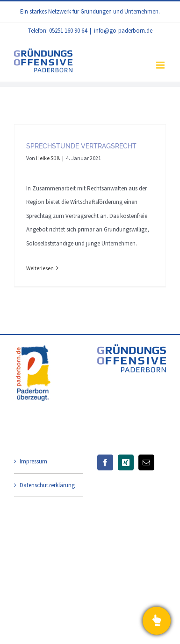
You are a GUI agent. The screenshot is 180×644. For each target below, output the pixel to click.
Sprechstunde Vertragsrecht (81, 146)
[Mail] (146, 462)
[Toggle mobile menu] (161, 65)
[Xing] (126, 462)
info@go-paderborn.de (123, 31)
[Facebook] (105, 462)
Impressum (33, 461)
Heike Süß (48, 158)
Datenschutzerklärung (47, 485)
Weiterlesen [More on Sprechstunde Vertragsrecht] (40, 268)
